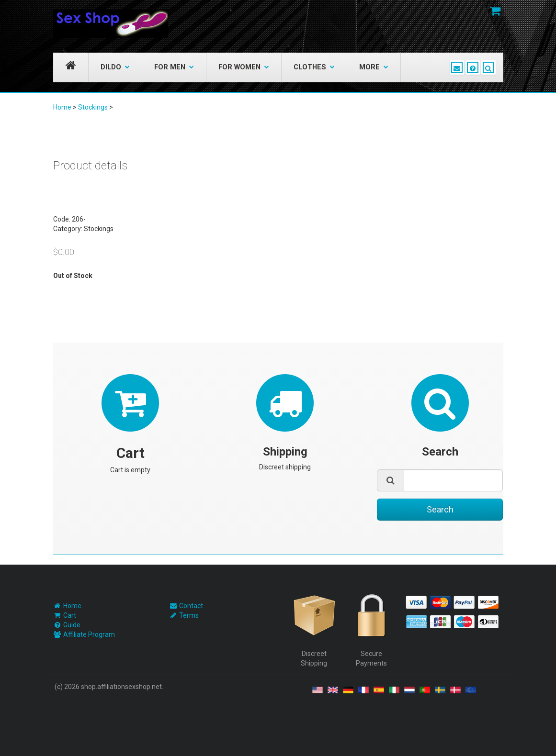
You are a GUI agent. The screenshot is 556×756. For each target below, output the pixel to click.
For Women (244, 67)
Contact (191, 606)
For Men (174, 67)
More (374, 67)
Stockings (93, 107)
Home (62, 107)
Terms (189, 615)
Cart (70, 615)
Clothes (314, 67)
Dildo (115, 67)
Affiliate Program (89, 634)
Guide (72, 625)
